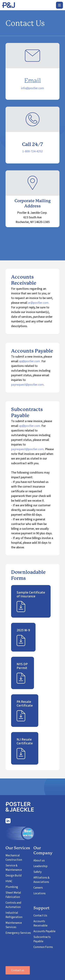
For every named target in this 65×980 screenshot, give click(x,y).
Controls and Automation (13, 905)
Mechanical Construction (14, 858)
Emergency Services (18, 933)
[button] (59, 5)
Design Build (14, 876)
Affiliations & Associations (42, 880)
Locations (40, 893)
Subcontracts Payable (42, 939)
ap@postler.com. (30, 361)
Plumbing (12, 887)
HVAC (9, 881)
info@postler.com (32, 88)
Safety (38, 872)
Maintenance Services (14, 925)
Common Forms (43, 947)
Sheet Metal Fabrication (13, 895)
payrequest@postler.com (27, 385)
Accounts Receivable (40, 923)
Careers (38, 888)
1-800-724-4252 (32, 151)
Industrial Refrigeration (14, 915)
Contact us (18, 970)
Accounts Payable (44, 931)
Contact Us (40, 916)
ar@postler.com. (39, 303)
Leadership (40, 866)
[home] (8, 5)
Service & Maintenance (14, 868)
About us (39, 861)
